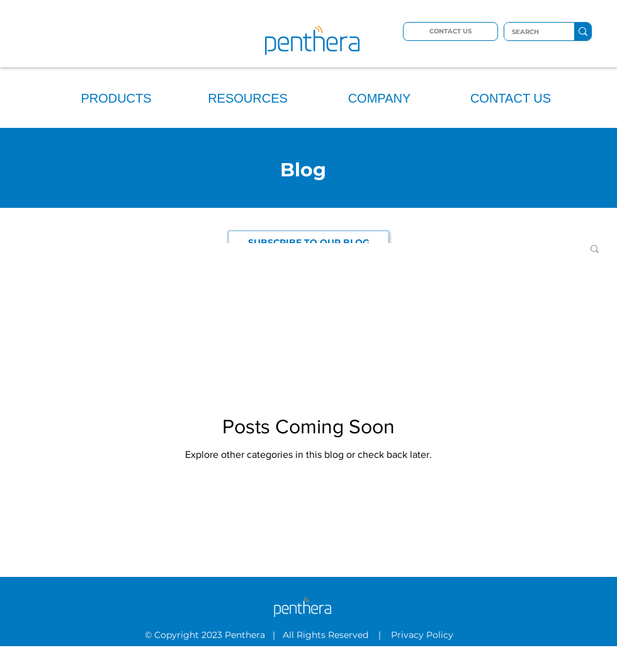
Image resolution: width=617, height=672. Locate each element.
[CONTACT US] (450, 31)
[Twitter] (283, 664)
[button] (595, 250)
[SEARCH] (530, 32)
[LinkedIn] (300, 664)
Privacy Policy (423, 635)
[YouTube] (317, 664)
